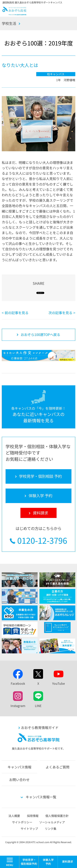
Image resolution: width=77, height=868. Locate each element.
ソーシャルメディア (52, 822)
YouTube (58, 683)
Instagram (18, 706)
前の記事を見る (17, 313)
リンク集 (51, 829)
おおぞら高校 (14, 14)
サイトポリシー (22, 822)
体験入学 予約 (48, 862)
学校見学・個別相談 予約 (29, 862)
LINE (38, 706)
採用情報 (33, 816)
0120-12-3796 (42, 540)
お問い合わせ (19, 780)
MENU (19, 857)
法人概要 (14, 816)
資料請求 (67, 862)
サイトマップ (29, 829)
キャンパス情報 (19, 767)
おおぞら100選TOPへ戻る (40, 334)
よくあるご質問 (58, 767)
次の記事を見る (60, 313)
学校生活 (9, 23)
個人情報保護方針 (57, 816)
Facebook (18, 683)
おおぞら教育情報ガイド (40, 727)
